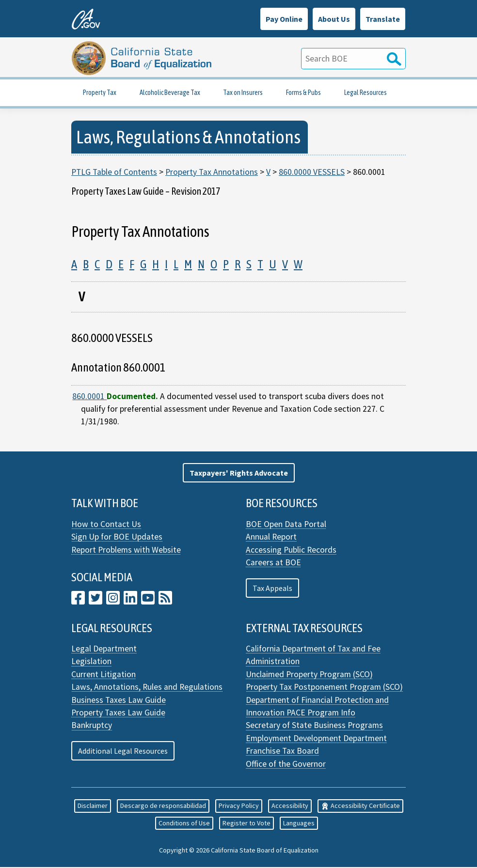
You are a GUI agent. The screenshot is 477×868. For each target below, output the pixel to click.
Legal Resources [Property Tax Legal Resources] (366, 93)
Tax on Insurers (243, 93)
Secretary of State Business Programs (314, 726)
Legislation (91, 662)
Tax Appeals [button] (272, 589)
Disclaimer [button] (93, 806)
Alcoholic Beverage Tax (170, 93)
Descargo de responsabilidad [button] (163, 806)
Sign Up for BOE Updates (117, 538)
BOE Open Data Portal (286, 525)
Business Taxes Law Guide (119, 700)
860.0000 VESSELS (312, 172)
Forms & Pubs (303, 93)
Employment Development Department (316, 739)
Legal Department (104, 649)
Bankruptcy (92, 726)
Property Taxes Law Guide (118, 713)
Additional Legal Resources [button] (123, 752)
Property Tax (100, 93)
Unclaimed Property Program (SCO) (309, 675)
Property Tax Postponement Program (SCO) (324, 688)
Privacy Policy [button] (239, 806)
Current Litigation (103, 675)
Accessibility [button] (290, 806)
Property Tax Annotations (212, 172)
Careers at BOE (273, 563)
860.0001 (89, 397)
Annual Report (271, 538)
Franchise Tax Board (282, 752)
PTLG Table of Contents (114, 172)
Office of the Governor (286, 764)
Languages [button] (299, 823)
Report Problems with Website (126, 550)
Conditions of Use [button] (184, 823)
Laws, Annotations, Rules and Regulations (147, 688)
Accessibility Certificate (360, 806)
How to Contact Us (106, 525)
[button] (239, 473)
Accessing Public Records (291, 550)
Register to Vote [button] (246, 823)
